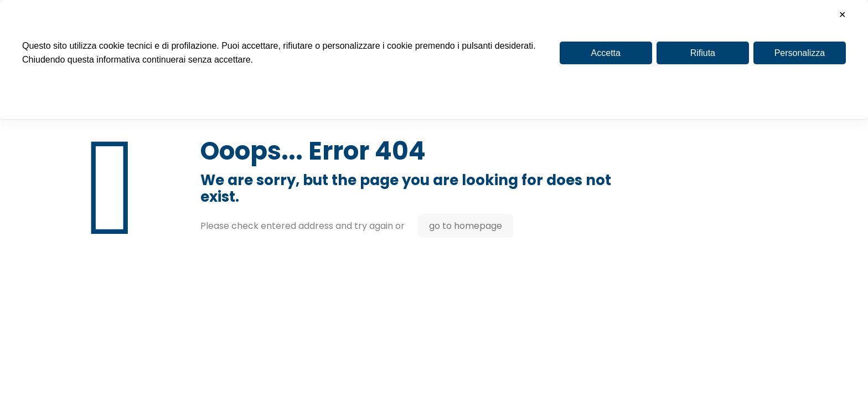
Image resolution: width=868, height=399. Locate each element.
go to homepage (466, 226)
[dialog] (434, 60)
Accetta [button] (606, 53)
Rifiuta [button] (703, 53)
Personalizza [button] (800, 53)
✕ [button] (842, 15)
